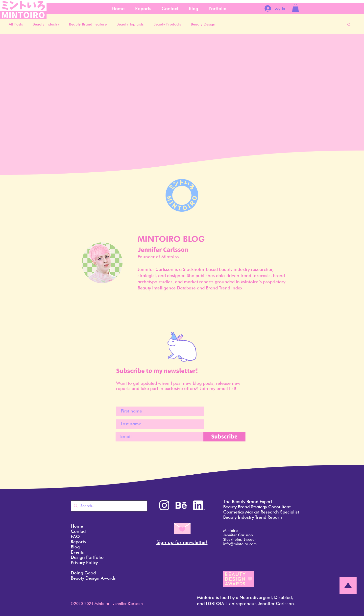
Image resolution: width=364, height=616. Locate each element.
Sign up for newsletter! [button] (182, 542)
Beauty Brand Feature (88, 24)
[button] (295, 8)
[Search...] (109, 506)
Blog (75, 547)
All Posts (16, 24)
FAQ (75, 536)
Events (77, 552)
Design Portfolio (87, 557)
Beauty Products (167, 24)
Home (77, 526)
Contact (79, 531)
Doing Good (83, 573)
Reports (78, 542)
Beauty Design (203, 24)
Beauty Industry (46, 24)
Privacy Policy (84, 562)
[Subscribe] (224, 437)
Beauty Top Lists (130, 24)
